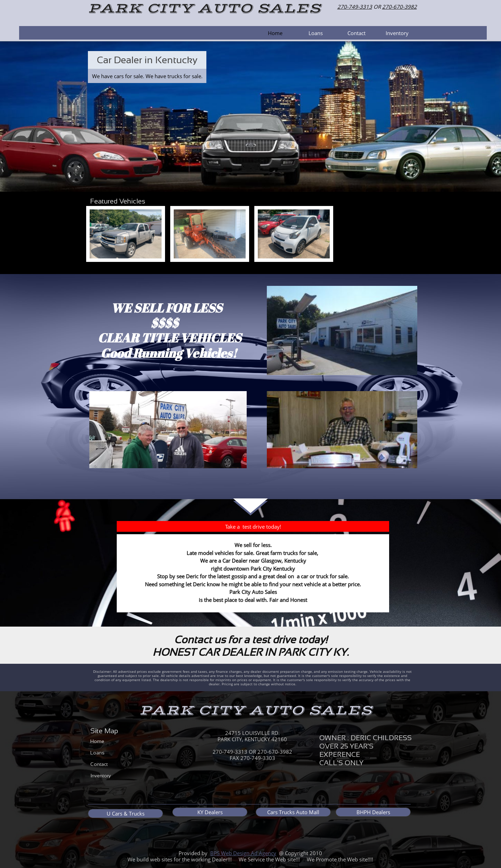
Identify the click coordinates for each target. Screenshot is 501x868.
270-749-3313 (355, 7)
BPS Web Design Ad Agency (243, 853)
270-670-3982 (400, 7)
